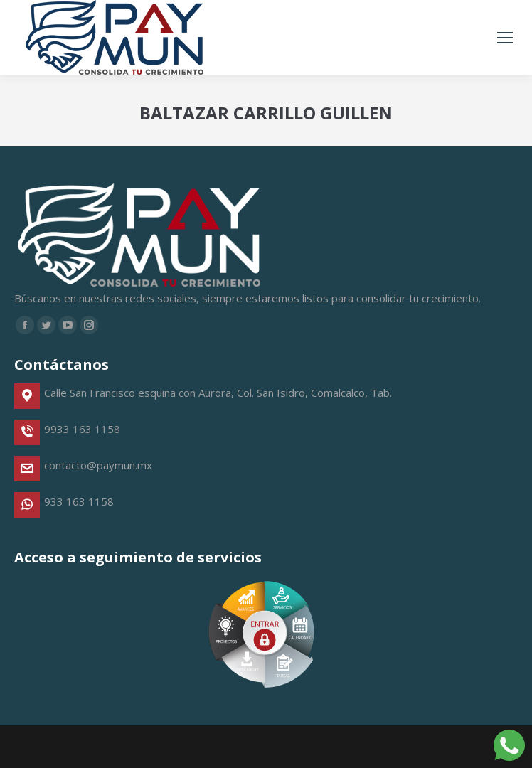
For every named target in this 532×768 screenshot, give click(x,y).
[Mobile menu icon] (505, 38)
